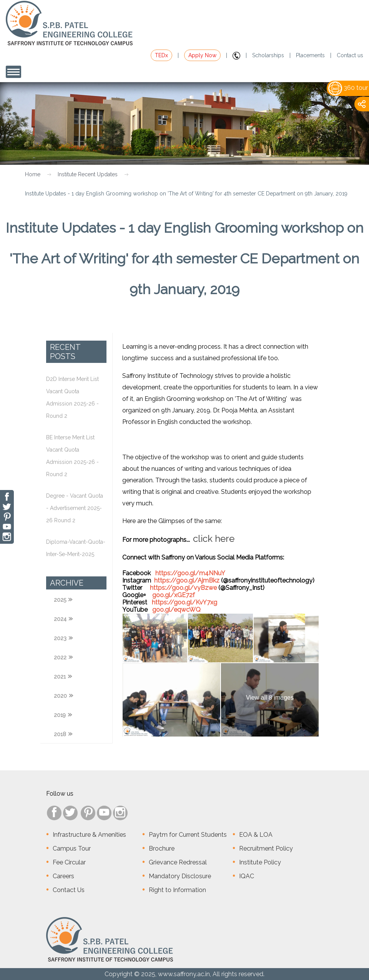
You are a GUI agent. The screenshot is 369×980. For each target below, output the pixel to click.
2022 (60, 657)
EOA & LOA (256, 835)
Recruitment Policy (266, 848)
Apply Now (202, 55)
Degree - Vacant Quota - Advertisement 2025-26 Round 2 (75, 508)
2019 (60, 715)
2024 (60, 619)
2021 (60, 677)
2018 (60, 734)
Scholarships (268, 55)
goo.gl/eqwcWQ (176, 610)
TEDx (161, 55)
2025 (60, 600)
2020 (60, 696)
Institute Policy (260, 862)
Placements (310, 55)
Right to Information (177, 890)
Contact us (350, 55)
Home (33, 174)
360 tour (348, 88)
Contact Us (69, 890)
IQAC (247, 876)
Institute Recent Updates (88, 174)
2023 (60, 638)
